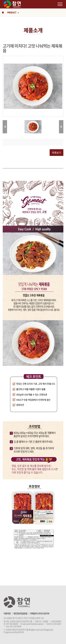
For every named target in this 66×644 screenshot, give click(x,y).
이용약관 (7, 614)
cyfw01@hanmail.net (35, 624)
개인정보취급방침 (20, 614)
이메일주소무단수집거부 (40, 614)
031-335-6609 (55, 624)
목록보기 (56, 153)
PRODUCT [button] (13, 13)
